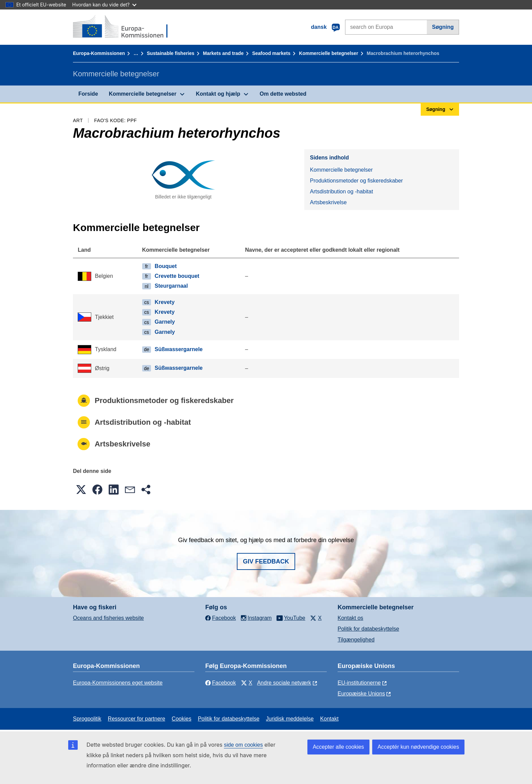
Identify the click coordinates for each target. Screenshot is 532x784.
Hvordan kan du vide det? (104, 5)
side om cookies (243, 745)
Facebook (221, 683)
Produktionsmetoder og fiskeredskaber (356, 181)
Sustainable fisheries (171, 53)
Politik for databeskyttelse (368, 629)
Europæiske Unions (361, 694)
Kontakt (329, 719)
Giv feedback (266, 561)
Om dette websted (283, 94)
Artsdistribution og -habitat (341, 192)
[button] (81, 490)
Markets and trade (223, 53)
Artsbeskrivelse (328, 202)
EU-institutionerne (359, 683)
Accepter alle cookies (338, 747)
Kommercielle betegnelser (328, 53)
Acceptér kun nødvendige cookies (418, 747)
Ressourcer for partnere (137, 719)
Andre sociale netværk (284, 683)
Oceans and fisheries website (108, 618)
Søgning (443, 27)
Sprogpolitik (87, 719)
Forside (88, 94)
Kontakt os (350, 618)
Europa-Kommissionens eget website (118, 683)
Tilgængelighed (356, 640)
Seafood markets (271, 53)
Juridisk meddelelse (290, 719)
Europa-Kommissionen (99, 53)
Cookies (182, 719)
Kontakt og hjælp (218, 94)
